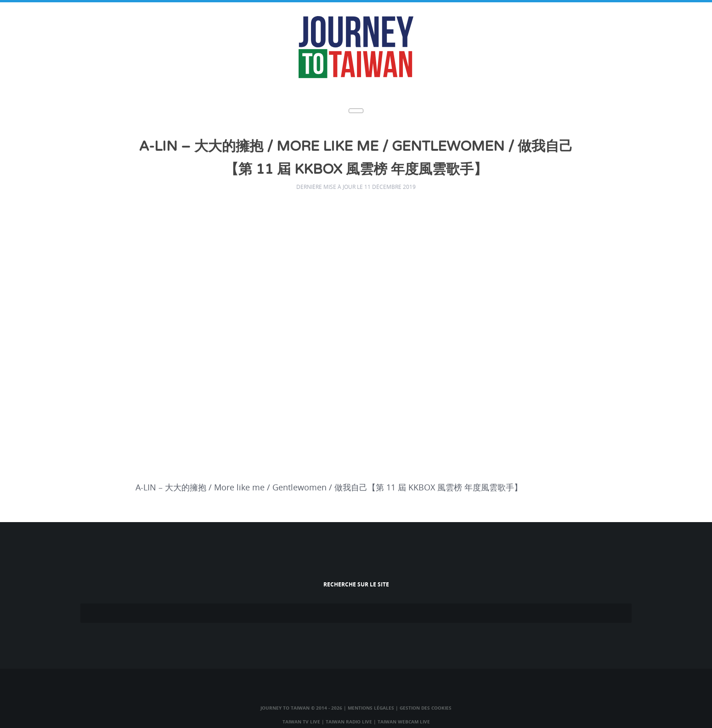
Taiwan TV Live (301, 722)
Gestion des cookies (426, 708)
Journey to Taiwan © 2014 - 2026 (301, 708)
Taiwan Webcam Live (404, 722)
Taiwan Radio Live (349, 722)
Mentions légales (371, 708)
